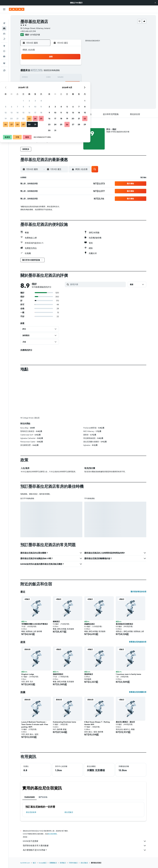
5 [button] (39, 72)
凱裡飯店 (63, 863)
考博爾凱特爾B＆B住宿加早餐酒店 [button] (35, 624)
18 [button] (75, 78)
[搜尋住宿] (4, 22)
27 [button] (45, 90)
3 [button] (69, 66)
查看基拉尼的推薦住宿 (138, 692)
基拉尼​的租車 (31, 812)
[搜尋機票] (4, 17)
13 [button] (45, 78)
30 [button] (63, 90)
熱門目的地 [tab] (43, 797)
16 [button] (63, 78)
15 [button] (57, 78)
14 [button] (51, 78)
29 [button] (57, 90)
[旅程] (4, 57)
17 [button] (69, 78)
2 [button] (63, 66)
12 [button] (39, 78)
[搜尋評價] (97, 284)
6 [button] (45, 72)
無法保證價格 (52, 834)
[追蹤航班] (4, 45)
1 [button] (57, 66)
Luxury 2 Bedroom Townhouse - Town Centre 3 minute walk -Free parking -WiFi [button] (35, 724)
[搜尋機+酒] (4, 32)
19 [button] (39, 84)
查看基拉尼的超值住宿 (138, 642)
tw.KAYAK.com (25, 863)
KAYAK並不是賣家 (85, 841)
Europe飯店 (43, 863)
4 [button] (75, 66)
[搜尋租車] (4, 27)
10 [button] (69, 72)
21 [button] (51, 84)
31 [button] (69, 90)
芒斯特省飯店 (73, 863)
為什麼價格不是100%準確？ (85, 850)
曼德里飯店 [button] (89, 674)
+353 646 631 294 (28, 31)
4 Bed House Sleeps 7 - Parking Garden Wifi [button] (97, 723)
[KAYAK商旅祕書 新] (4, 50)
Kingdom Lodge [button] (28, 674)
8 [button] (57, 72)
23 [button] (63, 84)
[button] (155, 3)
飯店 (34, 863)
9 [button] (63, 72)
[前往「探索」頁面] (4, 39)
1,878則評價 (35, 35)
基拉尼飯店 (69, 812)
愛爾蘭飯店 (53, 863)
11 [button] (75, 72)
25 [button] (75, 84)
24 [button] (69, 84)
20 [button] (45, 84)
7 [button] (51, 72)
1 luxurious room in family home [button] (128, 674)
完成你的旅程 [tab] (30, 797)
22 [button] (57, 84)
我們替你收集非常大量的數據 (85, 846)
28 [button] (51, 90)
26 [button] (39, 90)
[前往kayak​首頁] (17, 9)
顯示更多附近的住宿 (138, 592)
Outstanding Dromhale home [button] (64, 722)
